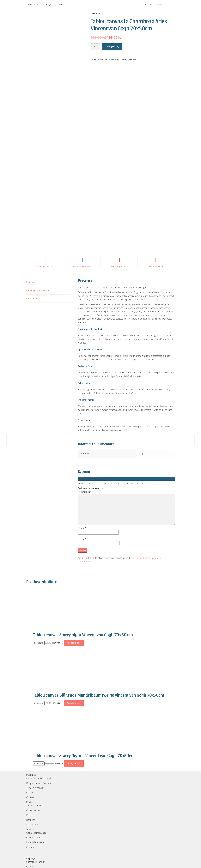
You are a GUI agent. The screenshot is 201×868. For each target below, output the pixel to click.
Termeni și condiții (35, 748)
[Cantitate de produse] (96, 47)
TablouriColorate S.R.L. (96, 864)
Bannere (31, 780)
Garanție (31, 807)
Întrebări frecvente (35, 802)
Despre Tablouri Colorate (39, 743)
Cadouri (30, 826)
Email (82, 499)
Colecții (47, 4)
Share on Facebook (82, 226)
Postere (30, 775)
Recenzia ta (85, 452)
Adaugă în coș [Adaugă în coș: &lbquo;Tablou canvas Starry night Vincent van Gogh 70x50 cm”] (74, 602)
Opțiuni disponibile (35, 797)
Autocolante (32, 784)
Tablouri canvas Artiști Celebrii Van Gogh (118, 59)
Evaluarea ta (84, 448)
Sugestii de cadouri (36, 822)
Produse (31, 4)
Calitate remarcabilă (36, 793)
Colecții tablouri (34, 831)
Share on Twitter (45, 226)
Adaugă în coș (112, 46)
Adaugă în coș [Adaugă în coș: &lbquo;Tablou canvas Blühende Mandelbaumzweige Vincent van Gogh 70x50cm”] (74, 663)
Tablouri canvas (34, 765)
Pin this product (119, 226)
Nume (82, 488)
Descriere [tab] (31, 242)
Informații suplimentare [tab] (38, 250)
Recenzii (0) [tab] (32, 258)
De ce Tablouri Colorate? (39, 738)
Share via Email (156, 226)
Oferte (60, 4)
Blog (28, 836)
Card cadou (32, 841)
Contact (30, 757)
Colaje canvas (33, 770)
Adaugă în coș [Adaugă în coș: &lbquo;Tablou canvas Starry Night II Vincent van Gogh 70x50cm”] (74, 723)
